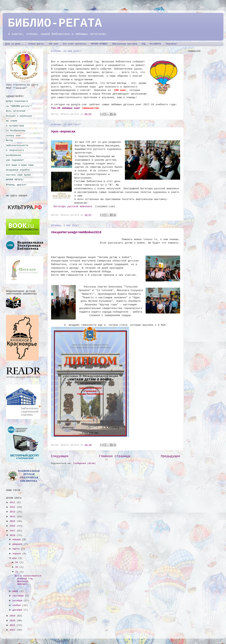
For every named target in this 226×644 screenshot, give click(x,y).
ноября (17, 605)
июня (16, 591)
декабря (18, 610)
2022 (13, 630)
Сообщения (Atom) (85, 463)
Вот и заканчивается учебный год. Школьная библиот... (28, 580)
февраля (18, 544)
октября (18, 601)
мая (15, 558)
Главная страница (115, 456)
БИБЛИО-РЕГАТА (55, 24)
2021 (13, 625)
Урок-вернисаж (63, 132)
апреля (17, 554)
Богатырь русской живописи (73, 207)
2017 (13, 531)
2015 (13, 521)
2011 (13, 503)
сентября (19, 596)
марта (17, 549)
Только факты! (36, 44)
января (17, 540)
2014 (13, 517)
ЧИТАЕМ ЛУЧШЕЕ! (99, 44)
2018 (13, 535)
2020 (13, 621)
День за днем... (14, 44)
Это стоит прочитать (75, 44)
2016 (13, 526)
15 (17, 567)
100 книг (54, 44)
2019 (13, 616)
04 (17, 562)
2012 (13, 507)
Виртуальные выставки (125, 44)
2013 (13, 512)
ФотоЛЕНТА (155, 44)
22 (17, 572)
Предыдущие (171, 456)
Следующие (60, 456)
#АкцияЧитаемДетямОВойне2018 (76, 232)
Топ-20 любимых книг (66, 108)
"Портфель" (171, 44)
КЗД (144, 44)
